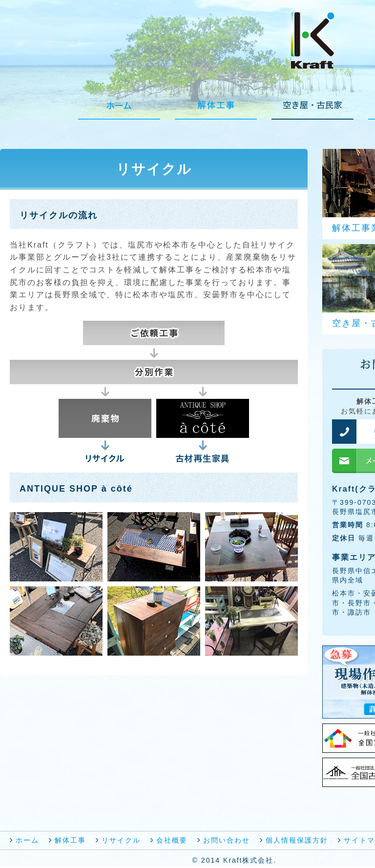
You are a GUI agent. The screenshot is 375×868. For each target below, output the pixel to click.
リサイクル (121, 840)
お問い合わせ (227, 840)
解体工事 (70, 840)
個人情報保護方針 (297, 840)
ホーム (27, 840)
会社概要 (172, 840)
